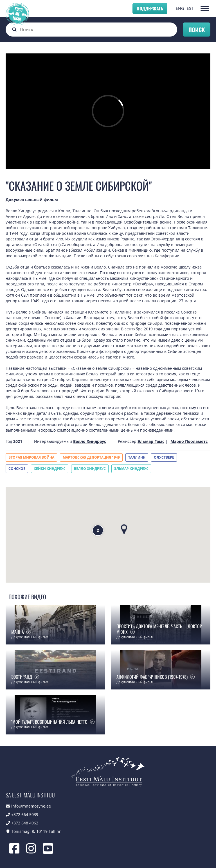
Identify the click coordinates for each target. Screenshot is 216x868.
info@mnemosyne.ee (31, 806)
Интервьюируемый (53, 441)
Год (9, 441)
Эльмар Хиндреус (131, 469)
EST (190, 8)
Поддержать (150, 8)
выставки (58, 368)
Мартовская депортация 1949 (91, 457)
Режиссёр (127, 441)
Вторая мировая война (31, 457)
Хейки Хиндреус (50, 469)
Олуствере (164, 457)
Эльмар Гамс (151, 441)
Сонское (17, 469)
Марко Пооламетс (189, 441)
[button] (124, 529)
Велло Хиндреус (90, 441)
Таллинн (137, 457)
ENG (180, 8)
